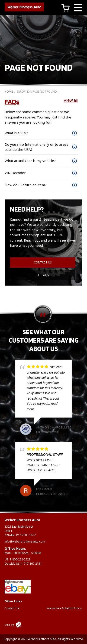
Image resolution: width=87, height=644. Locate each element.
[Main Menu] (78, 8)
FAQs (12, 101)
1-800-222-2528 (20, 559)
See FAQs (43, 275)
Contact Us (43, 262)
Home (9, 92)
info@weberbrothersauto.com (25, 541)
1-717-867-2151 (31, 564)
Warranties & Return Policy (64, 608)
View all (71, 100)
